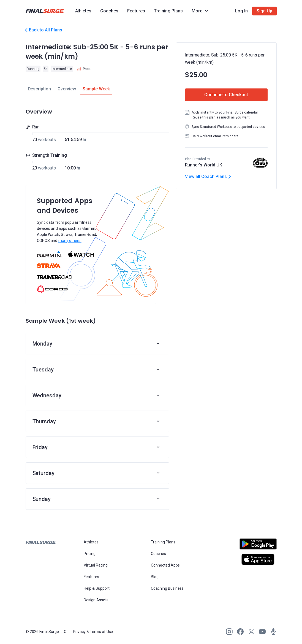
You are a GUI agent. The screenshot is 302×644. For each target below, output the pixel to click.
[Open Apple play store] (258, 559)
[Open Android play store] (258, 546)
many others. (70, 241)
